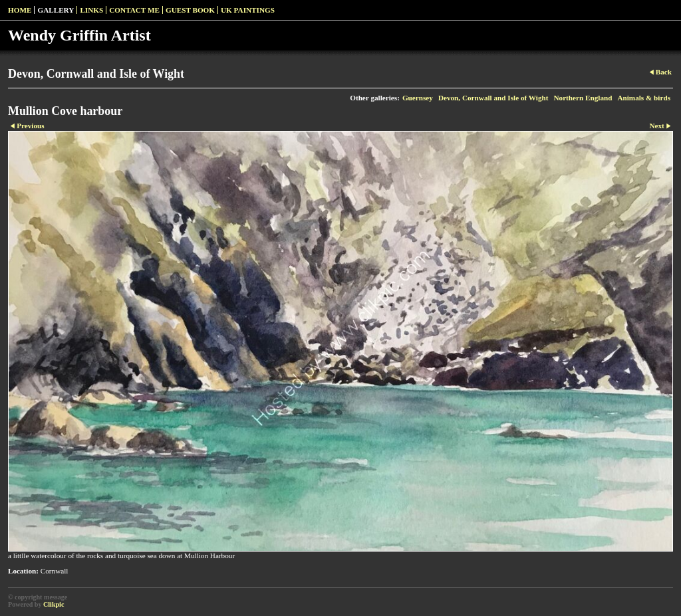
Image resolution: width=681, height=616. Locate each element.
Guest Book (190, 10)
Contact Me (134, 10)
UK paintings (248, 10)
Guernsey (418, 98)
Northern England (583, 98)
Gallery (56, 10)
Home (20, 10)
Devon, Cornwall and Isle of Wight (493, 98)
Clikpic (54, 604)
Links (91, 10)
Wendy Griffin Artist (79, 35)
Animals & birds (644, 98)
